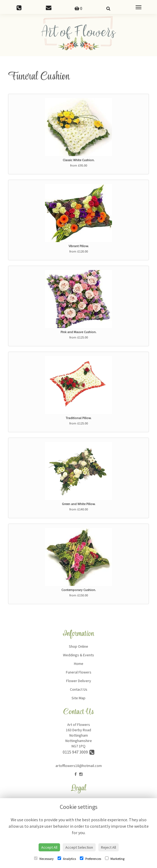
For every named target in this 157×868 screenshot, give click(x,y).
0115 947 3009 (78, 752)
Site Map (78, 698)
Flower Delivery (79, 681)
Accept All (49, 847)
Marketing (115, 859)
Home (79, 664)
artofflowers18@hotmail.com (79, 766)
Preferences (90, 859)
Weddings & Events (78, 655)
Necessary (44, 859)
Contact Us (79, 689)
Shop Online (78, 646)
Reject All (109, 847)
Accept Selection (79, 847)
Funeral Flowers (79, 672)
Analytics (67, 859)
